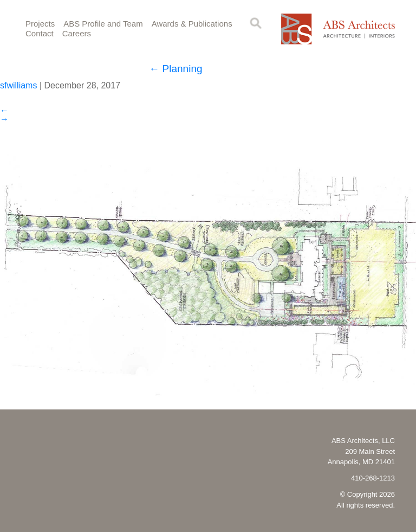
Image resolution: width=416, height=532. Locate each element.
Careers (77, 33)
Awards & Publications (192, 24)
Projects (40, 24)
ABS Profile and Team (103, 24)
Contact (40, 33)
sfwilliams (18, 85)
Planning (175, 69)
